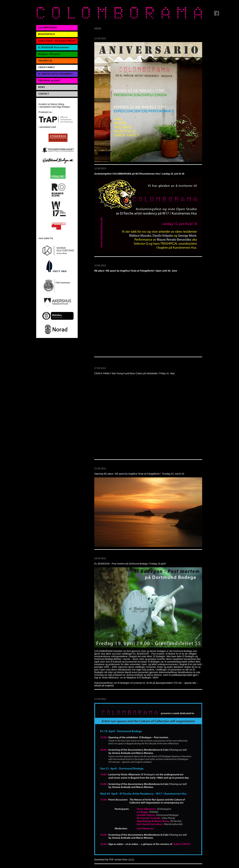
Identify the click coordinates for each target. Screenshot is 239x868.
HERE (131, 860)
